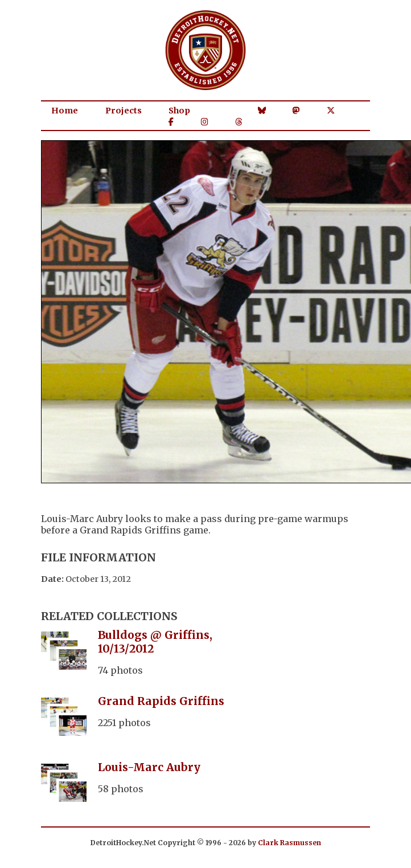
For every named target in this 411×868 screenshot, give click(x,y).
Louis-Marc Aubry (149, 767)
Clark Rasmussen (289, 843)
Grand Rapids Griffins (161, 701)
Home (65, 111)
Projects (124, 111)
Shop (179, 111)
